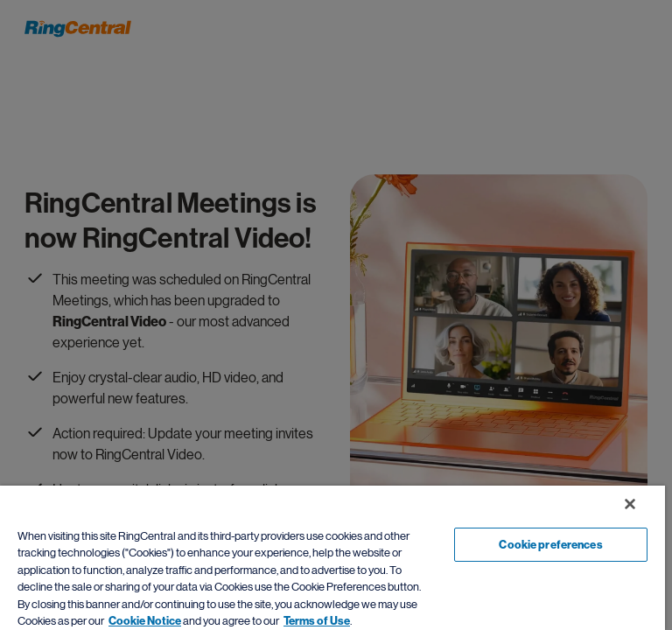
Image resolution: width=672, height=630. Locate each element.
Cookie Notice (145, 621)
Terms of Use (317, 621)
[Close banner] (630, 504)
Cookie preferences (550, 545)
